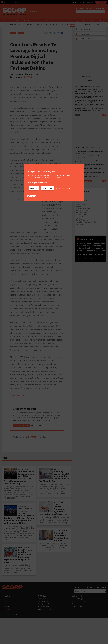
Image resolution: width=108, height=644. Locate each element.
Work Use (34, 188)
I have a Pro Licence (63, 188)
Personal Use (48, 188)
